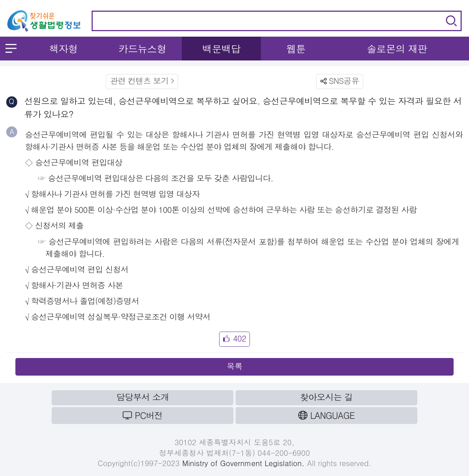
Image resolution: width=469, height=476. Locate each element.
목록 (234, 366)
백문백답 (221, 49)
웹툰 (296, 49)
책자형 (64, 49)
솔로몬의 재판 (397, 49)
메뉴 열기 (11, 48)
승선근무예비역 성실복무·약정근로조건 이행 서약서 (121, 316)
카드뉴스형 (142, 49)
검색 (451, 21)
